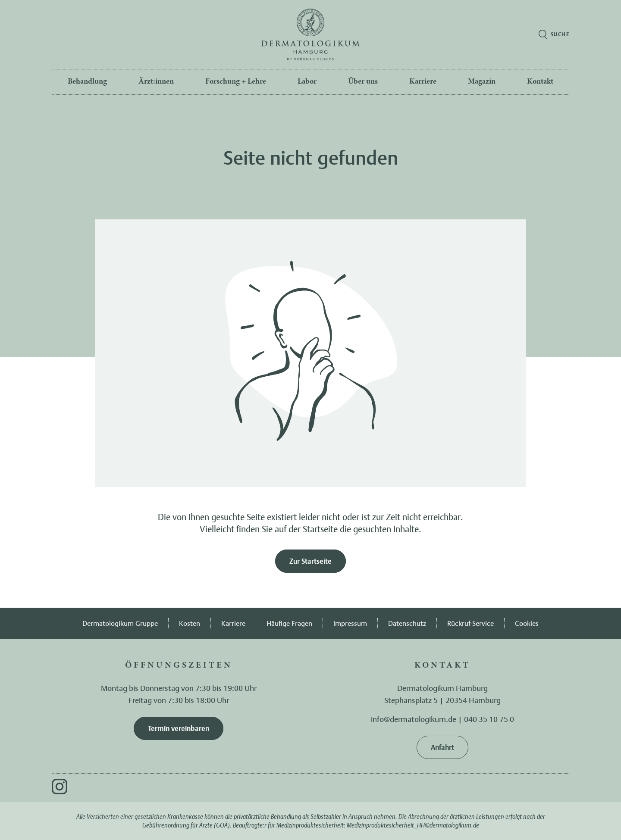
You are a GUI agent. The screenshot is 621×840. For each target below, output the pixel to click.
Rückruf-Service (470, 623)
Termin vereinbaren (179, 728)
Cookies (527, 623)
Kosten (190, 623)
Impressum (350, 623)
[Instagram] (60, 787)
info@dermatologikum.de (414, 719)
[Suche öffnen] (554, 34)
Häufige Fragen (289, 623)
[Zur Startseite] (310, 34)
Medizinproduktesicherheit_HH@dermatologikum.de (413, 825)
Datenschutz (407, 623)
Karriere (233, 623)
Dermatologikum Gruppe (120, 623)
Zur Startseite (310, 561)
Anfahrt (442, 747)
